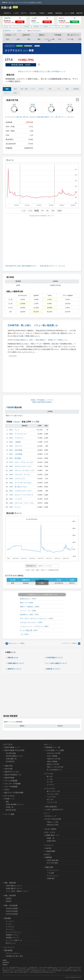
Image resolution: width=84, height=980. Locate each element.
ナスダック (49, 845)
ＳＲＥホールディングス (23, 466)
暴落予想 (79, 13)
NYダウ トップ (51, 816)
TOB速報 (58, 35)
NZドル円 (50, 799)
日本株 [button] (42, 13)
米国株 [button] (50, 13)
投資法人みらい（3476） (29, 599)
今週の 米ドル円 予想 (54, 758)
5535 (11, 491)
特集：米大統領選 (11, 905)
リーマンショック (52, 870)
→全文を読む (12, 356)
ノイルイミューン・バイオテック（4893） (35, 626)
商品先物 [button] (59, 13)
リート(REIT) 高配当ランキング (58, 663)
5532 (11, 438)
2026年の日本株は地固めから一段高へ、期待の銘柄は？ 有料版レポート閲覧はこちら (38, 340)
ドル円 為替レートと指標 (55, 750)
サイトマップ (9, 947)
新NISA (26, 35)
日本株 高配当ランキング (56, 658)
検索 (7, 801)
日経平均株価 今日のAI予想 (14, 750)
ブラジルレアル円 (52, 794)
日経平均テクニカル (12, 771)
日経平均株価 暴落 (53, 860)
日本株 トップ (9, 798)
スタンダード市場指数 (12, 783)
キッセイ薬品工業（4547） (29, 630)
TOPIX (50, 296)
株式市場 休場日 (11, 809)
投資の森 (6, 8)
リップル (9, 923)
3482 (11, 483)
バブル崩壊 (50, 872)
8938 (11, 470)
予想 (29, 39)
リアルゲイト (19, 438)
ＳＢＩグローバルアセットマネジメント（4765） (37, 618)
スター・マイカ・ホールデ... (24, 462)
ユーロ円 (50, 779)
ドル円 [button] (16, 13)
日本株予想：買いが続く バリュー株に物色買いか (33, 325)
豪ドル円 (50, 776)
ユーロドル (50, 784)
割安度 (33, 108)
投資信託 (9, 901)
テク (59, 89)
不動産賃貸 (28, 46)
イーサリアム (10, 926)
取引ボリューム (11, 943)
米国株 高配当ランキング (17, 663)
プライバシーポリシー (13, 953)
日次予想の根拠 (11, 753)
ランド (17, 430)
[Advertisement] (42, 240)
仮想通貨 (8, 918)
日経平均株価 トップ (12, 747)
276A (11, 495)
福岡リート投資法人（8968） (30, 607)
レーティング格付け (49, 40)
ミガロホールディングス (23, 491)
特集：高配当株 (10, 882)
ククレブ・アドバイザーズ (24, 495)
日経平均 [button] (7, 13)
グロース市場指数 (11, 786)
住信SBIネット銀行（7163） (30, 615)
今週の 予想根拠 (52, 761)
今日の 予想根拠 (52, 756)
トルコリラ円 (51, 796)
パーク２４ (18, 499)
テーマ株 (54, 27)
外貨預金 (9, 898)
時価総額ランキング (12, 934)
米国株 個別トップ (52, 835)
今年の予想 (8, 768)
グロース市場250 (68, 296)
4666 (11, 499)
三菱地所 (18, 442)
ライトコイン (10, 929)
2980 (11, 466)
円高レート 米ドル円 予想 (55, 767)
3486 (11, 503)
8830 (11, 450)
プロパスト (18, 446)
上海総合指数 (50, 851)
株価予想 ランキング (15, 669)
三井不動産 (18, 454)
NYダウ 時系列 (51, 829)
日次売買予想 (10, 761)
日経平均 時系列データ (13, 774)
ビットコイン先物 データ (14, 940)
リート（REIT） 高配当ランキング (17, 891)
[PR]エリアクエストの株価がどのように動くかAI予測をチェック (42, 71)
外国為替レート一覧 (53, 747)
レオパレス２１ (20, 479)
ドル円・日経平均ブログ (54, 809)
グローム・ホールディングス (25, 470)
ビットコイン (10, 921)
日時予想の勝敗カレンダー (14, 756)
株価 (7, 89)
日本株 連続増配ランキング (15, 804)
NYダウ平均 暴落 (52, 862)
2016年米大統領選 (12, 914)
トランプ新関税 (65, 27)
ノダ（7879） (25, 634)
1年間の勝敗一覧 (11, 758)
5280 (11, 507)
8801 (11, 454)
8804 (11, 458)
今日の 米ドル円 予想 (54, 753)
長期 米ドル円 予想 (53, 764)
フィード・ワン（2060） (29, 611)
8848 (11, 479)
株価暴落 (49, 857)
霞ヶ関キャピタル (21, 487)
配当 (8, 39)
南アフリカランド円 (53, 791)
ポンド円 (50, 781)
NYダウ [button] (24, 13)
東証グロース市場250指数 (14, 792)
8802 (11, 442)
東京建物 (18, 458)
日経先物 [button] (33, 13)
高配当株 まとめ (14, 658)
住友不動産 (18, 450)
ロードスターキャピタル (23, 483)
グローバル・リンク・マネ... (24, 503)
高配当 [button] (42, 35)
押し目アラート (73, 35)
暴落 (39, 39)
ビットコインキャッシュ (14, 932)
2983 (11, 434)
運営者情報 (8, 950)
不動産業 (19, 46)
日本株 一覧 (10, 807)
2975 (11, 462)
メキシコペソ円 (52, 802)
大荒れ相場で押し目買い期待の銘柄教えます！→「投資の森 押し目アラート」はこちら (35, 266)
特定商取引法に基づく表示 (14, 956)
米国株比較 (36, 27)
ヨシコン (18, 507)
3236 (11, 446)
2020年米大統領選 (12, 911)
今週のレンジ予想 (52, 822)
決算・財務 (24, 89)
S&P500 (48, 848)
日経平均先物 (9, 777)
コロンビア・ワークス (22, 474)
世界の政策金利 (51, 806)
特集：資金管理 (10, 895)
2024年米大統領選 (12, 908)
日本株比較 (26, 27)
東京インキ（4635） (27, 603)
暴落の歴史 (49, 867)
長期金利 (46, 27)
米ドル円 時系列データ (54, 769)
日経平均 (36, 296)
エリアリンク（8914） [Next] (71, 643)
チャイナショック (52, 875)
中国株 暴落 (51, 878)
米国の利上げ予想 (52, 824)
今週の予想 (8, 765)
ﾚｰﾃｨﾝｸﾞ (33, 89)
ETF (60, 39)
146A (11, 474)
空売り (15, 93)
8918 (11, 430)
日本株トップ (10, 35)
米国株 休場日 (51, 840)
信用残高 (76, 89)
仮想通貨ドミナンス (12, 937)
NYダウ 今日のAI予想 (53, 819)
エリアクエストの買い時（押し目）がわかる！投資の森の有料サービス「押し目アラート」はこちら (39, 117)
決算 (18, 39)
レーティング (16, 27)
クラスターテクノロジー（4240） (32, 622)
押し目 (15, 7)
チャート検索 (69, 13)
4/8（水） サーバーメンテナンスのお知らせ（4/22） (25, 2)
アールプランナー (21, 434)
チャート (7, 93)
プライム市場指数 (11, 780)
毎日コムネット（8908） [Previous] (16, 643)
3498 (11, 487)
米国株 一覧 (51, 838)
